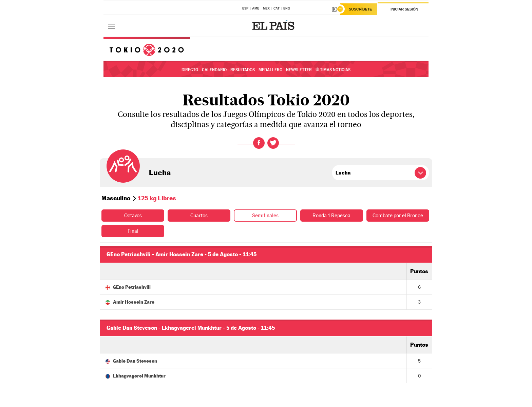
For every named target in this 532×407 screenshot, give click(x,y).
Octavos (133, 215)
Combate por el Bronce (398, 215)
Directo (190, 70)
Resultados (243, 70)
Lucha (160, 172)
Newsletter (299, 70)
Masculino (116, 198)
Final (133, 231)
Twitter (273, 143)
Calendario (214, 70)
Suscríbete (360, 9)
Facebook (259, 143)
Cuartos (199, 215)
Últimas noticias (333, 70)
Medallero (270, 70)
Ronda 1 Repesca (332, 215)
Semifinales (265, 215)
